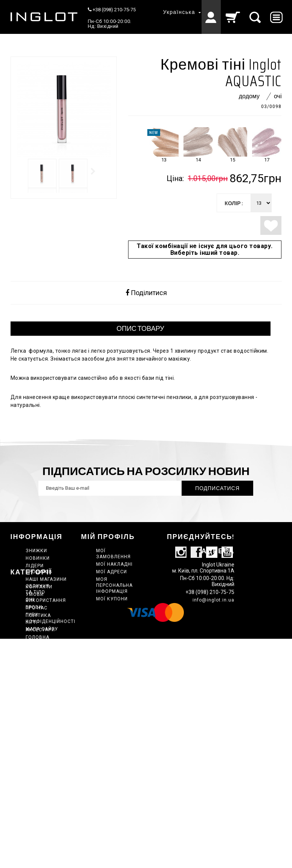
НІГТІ (32, 691)
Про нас (37, 608)
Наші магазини (46, 579)
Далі (93, 171)
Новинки (38, 558)
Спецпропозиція (48, 762)
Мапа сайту (42, 629)
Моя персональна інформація (114, 585)
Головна (37, 707)
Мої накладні (114, 564)
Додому (249, 96)
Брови (34, 676)
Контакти (39, 587)
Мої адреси (112, 572)
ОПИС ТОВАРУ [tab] (140, 329)
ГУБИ (32, 684)
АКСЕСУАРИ (40, 699)
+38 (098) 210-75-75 (112, 10)
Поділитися (146, 293)
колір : (234, 203)
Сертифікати (43, 770)
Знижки (36, 551)
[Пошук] (256, 17)
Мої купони (112, 599)
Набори (36, 728)
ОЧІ (30, 669)
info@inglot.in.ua (213, 618)
